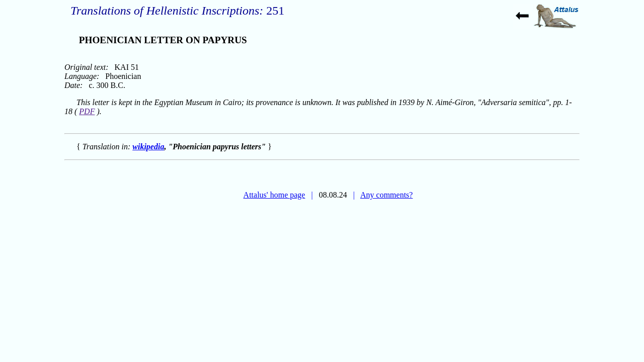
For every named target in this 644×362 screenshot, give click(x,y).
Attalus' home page (274, 195)
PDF (87, 111)
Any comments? (386, 195)
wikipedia (148, 147)
